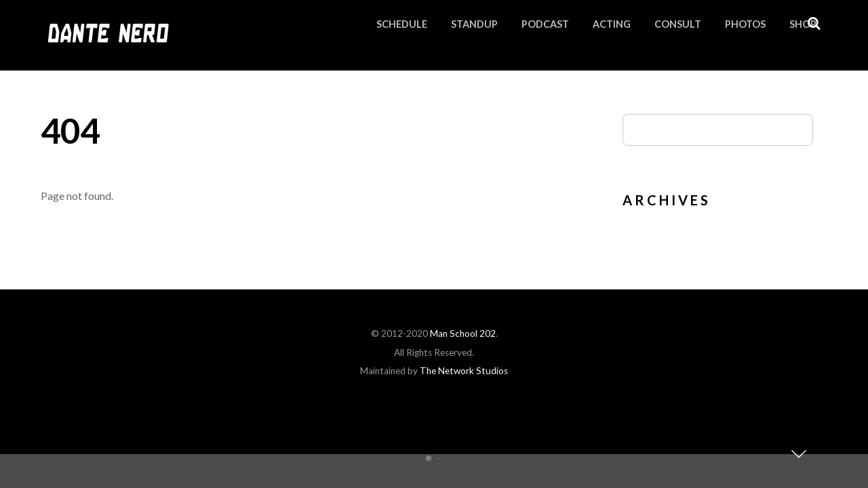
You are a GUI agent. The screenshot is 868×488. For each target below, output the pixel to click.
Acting (612, 24)
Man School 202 (463, 333)
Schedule (402, 24)
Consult (678, 24)
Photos (745, 24)
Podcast (545, 24)
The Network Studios (464, 371)
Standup (474, 24)
